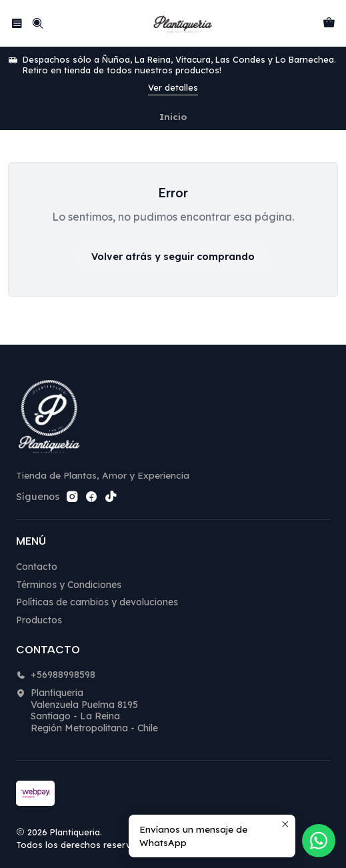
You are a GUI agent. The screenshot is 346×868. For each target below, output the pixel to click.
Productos (39, 620)
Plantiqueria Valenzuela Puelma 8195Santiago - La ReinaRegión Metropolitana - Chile (87, 710)
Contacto (37, 567)
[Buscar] (37, 23)
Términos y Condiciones (69, 585)
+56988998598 (56, 675)
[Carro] (329, 23)
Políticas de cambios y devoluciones (97, 602)
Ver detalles (173, 87)
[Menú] (17, 23)
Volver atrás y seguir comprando (173, 257)
